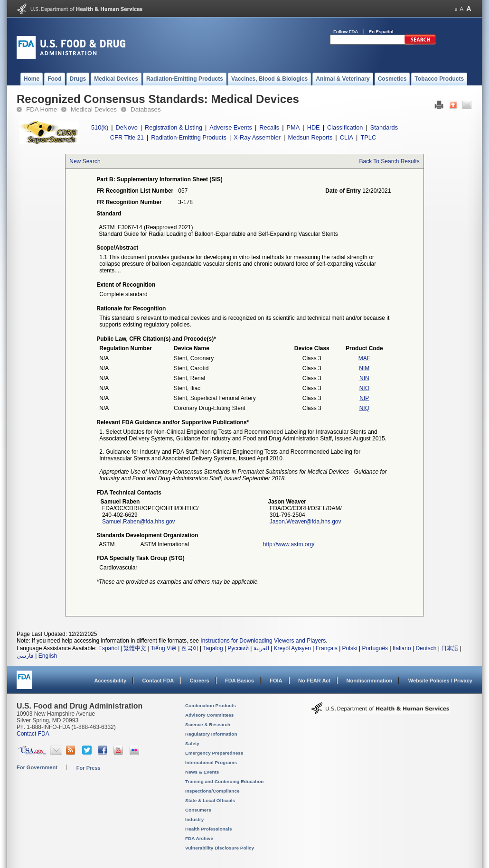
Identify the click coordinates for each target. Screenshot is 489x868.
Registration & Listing (174, 127)
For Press (89, 768)
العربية (261, 648)
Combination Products (211, 705)
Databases (146, 109)
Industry (194, 819)
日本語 (450, 648)
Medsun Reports (310, 137)
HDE (314, 127)
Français (327, 648)
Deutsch (426, 648)
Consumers (198, 810)
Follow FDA (346, 32)
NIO (364, 388)
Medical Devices (94, 109)
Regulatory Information (211, 734)
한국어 (190, 648)
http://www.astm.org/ (289, 544)
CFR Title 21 (127, 137)
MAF (364, 358)
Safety (192, 743)
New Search (85, 161)
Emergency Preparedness (214, 753)
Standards (384, 127)
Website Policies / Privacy (440, 681)
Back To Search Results (390, 161)
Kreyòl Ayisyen (292, 648)
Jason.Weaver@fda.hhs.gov (306, 522)
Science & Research (208, 724)
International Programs (211, 762)
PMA (293, 127)
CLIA (347, 137)
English (48, 656)
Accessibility (110, 681)
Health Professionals (208, 829)
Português (375, 648)
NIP (364, 398)
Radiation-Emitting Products (189, 137)
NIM (364, 368)
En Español (381, 32)
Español (108, 648)
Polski (350, 648)
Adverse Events (231, 127)
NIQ (364, 408)
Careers (200, 681)
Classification (345, 127)
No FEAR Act (314, 681)
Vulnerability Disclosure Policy (220, 848)
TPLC (368, 137)
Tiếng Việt (164, 648)
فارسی (25, 656)
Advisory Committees (209, 715)
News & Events (202, 772)
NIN (364, 378)
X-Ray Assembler (257, 137)
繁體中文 (135, 648)
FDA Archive (199, 838)
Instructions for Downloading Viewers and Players (263, 641)
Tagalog (213, 648)
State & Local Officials (210, 800)
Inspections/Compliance (212, 791)
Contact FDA (158, 681)
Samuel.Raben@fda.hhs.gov (139, 522)
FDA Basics (240, 681)
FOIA (276, 681)
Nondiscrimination (370, 681)
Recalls (269, 127)
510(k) (100, 127)
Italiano (402, 648)
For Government (37, 767)
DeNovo (127, 127)
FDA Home (42, 109)
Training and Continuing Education (224, 781)
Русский (238, 648)
